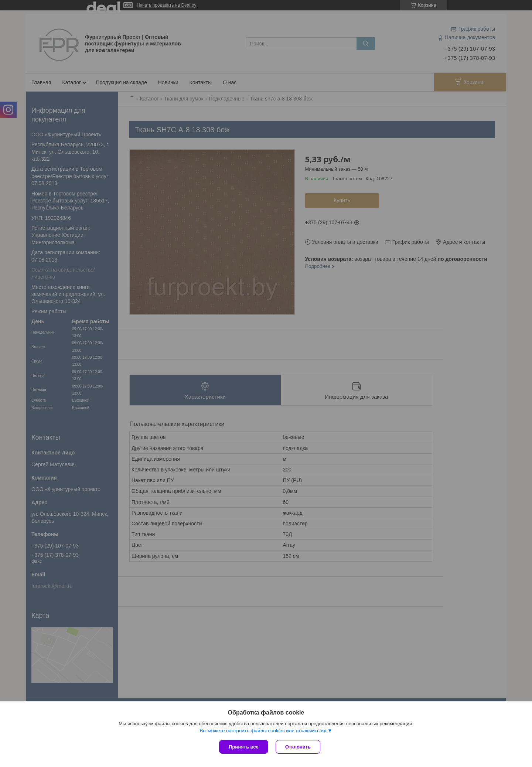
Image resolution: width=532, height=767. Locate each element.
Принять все (244, 747)
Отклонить (298, 747)
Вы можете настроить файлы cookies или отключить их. (263, 731)
